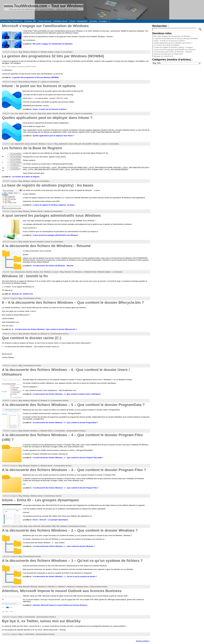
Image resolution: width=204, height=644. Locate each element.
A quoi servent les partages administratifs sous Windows (51, 215)
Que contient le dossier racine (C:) (32, 338)
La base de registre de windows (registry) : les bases (48, 185)
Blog (20, 298)
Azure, (21, 526)
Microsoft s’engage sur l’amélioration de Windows (45, 26)
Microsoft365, (87, 144)
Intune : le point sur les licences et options (39, 86)
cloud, (44, 113)
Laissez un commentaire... (64, 52)
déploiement (19, 144)
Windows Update (47, 52)
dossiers (36, 272)
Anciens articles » (143, 641)
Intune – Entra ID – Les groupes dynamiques (40, 500)
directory (29, 272)
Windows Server (36, 211)
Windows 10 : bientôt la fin (25, 276)
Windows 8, (72, 587)
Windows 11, (35, 52)
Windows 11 (35, 82)
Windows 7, (63, 587)
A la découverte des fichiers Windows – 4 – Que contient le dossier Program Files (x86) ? (68, 458)
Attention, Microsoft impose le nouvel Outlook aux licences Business (62, 591)
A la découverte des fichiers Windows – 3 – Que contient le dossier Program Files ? (74, 470)
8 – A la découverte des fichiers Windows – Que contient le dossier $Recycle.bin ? (73, 302)
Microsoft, (78, 144)
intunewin (34, 144)
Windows (70, 113)
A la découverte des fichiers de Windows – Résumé (46, 246)
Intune (21, 113)
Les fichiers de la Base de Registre (32, 148)
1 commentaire (117, 272)
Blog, (21, 52)
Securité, (63, 113)
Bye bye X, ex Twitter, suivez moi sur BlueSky (41, 621)
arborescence (20, 272)
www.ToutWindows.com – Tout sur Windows (44, 6)
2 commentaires (29, 617)
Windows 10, (70, 272)
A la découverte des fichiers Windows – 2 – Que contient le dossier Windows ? (70, 530)
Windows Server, (91, 272)
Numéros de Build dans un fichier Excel (168, 54)
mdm (26, 113)
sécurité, (56, 113)
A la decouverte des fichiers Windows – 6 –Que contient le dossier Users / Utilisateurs (67, 394)
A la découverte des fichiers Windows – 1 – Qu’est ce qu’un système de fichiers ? (72, 561)
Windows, (27, 52)
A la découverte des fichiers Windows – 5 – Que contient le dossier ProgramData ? (73, 405)
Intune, (50, 113)
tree (42, 272)
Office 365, (56, 526)
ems (16, 113)
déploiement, (64, 144)
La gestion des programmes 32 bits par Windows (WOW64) (53, 56)
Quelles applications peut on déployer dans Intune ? (47, 118)
